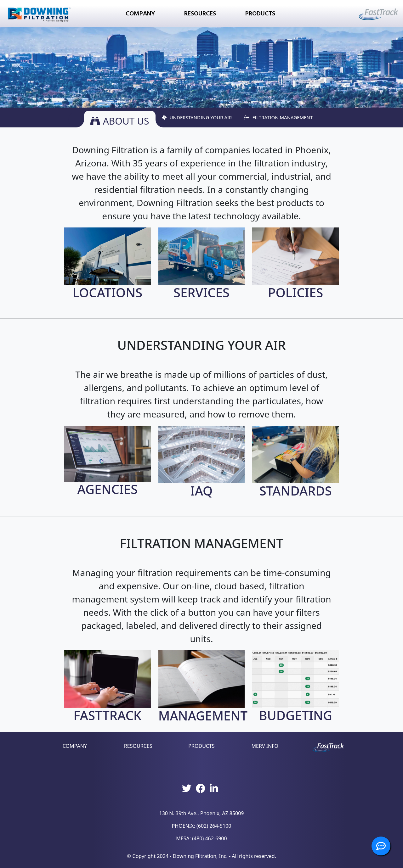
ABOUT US (120, 120)
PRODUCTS (201, 746)
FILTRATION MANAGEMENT (278, 117)
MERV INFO (265, 746)
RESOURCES (138, 746)
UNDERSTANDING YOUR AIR (197, 117)
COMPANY (75, 746)
